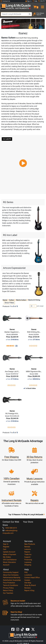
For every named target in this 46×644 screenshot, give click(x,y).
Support (27, 557)
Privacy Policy (8, 588)
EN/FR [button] (41, 1)
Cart (5, 549)
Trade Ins (28, 554)
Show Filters (9, 303)
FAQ (26, 572)
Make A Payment (10, 554)
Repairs (27, 552)
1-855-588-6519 (10, 528)
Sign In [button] (29, 1)
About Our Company (11, 575)
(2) (16, 346)
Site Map (28, 583)
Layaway (28, 562)
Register (6, 547)
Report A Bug (29, 590)
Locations (28, 575)
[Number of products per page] (33, 306)
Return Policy (8, 590)
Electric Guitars (21, 300)
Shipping (28, 565)
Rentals (27, 547)
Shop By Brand (30, 585)
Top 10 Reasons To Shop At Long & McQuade (26, 515)
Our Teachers (8, 593)
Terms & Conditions (10, 585)
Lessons (28, 549)
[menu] (42, 6)
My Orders (7, 557)
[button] (34, 6)
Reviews (27, 588)
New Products (30, 544)
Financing (28, 560)
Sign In (6, 544)
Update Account (9, 552)
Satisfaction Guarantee (12, 580)
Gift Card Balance (10, 560)
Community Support (11, 572)
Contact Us (5, 1)
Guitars (12, 300)
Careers (27, 580)
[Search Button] (30, 14)
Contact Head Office (32, 578)
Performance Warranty (12, 578)
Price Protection (9, 583)
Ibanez (5, 300)
